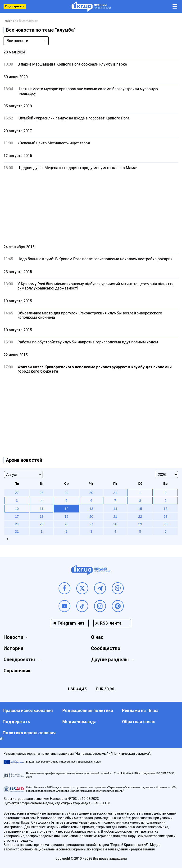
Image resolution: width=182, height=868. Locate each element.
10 (17, 509)
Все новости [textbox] (17, 41)
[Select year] (167, 474)
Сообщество (106, 648)
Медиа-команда (79, 722)
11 (42, 509)
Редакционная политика (88, 710)
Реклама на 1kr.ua (140, 710)
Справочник (17, 671)
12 (66, 509)
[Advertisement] (91, 207)
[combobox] (26, 41)
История (13, 648)
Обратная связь (139, 722)
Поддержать (15, 6)
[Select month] (23, 474)
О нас (97, 637)
